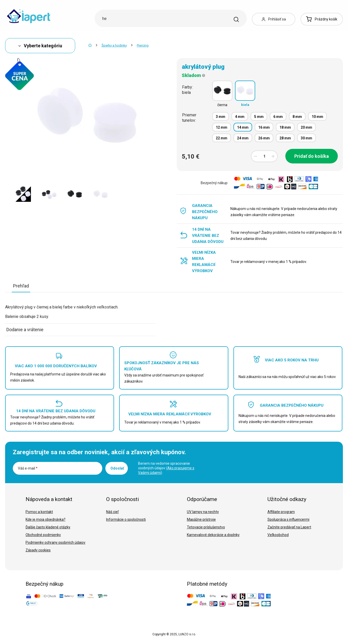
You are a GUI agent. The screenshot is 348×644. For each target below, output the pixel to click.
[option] (23, 194)
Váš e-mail (28, 468)
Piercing (143, 45)
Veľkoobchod (278, 535)
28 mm (285, 138)
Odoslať (117, 468)
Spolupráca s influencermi (288, 519)
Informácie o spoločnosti (126, 519)
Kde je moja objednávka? (46, 519)
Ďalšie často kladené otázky (48, 527)
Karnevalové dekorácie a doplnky (213, 535)
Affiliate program (281, 512)
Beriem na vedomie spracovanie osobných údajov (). (166, 468)
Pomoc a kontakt (39, 512)
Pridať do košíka (312, 156)
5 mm (259, 117)
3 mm (221, 117)
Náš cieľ (112, 512)
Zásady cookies (38, 550)
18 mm (285, 127)
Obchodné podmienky (43, 535)
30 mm (306, 138)
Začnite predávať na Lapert (289, 527)
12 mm (222, 127)
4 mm (240, 117)
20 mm (306, 127)
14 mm (243, 127)
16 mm (264, 127)
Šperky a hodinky (114, 45)
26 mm (264, 138)
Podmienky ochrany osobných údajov (55, 542)
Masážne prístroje (201, 519)
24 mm (243, 138)
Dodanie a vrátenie (25, 330)
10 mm (317, 117)
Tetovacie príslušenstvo (206, 527)
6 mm (278, 117)
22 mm (222, 138)
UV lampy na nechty (203, 512)
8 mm (297, 117)
